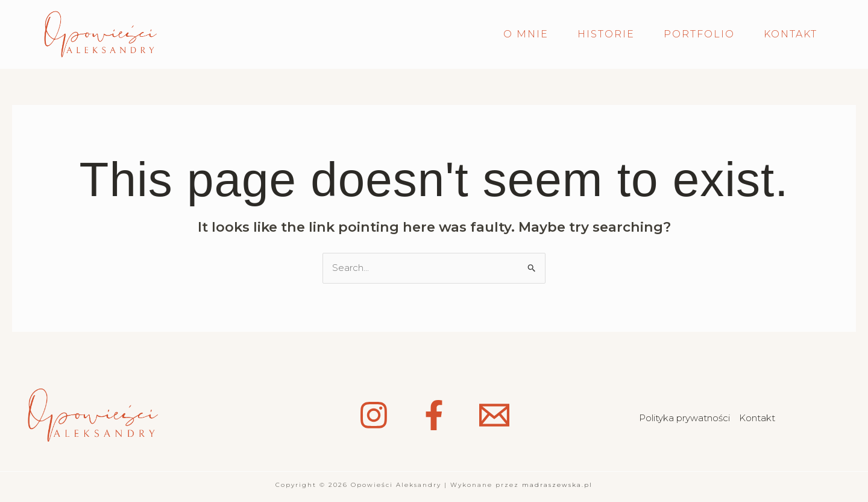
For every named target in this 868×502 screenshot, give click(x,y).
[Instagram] (374, 415)
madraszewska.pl (557, 485)
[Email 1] (494, 415)
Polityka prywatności (684, 418)
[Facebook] (434, 415)
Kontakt (757, 418)
